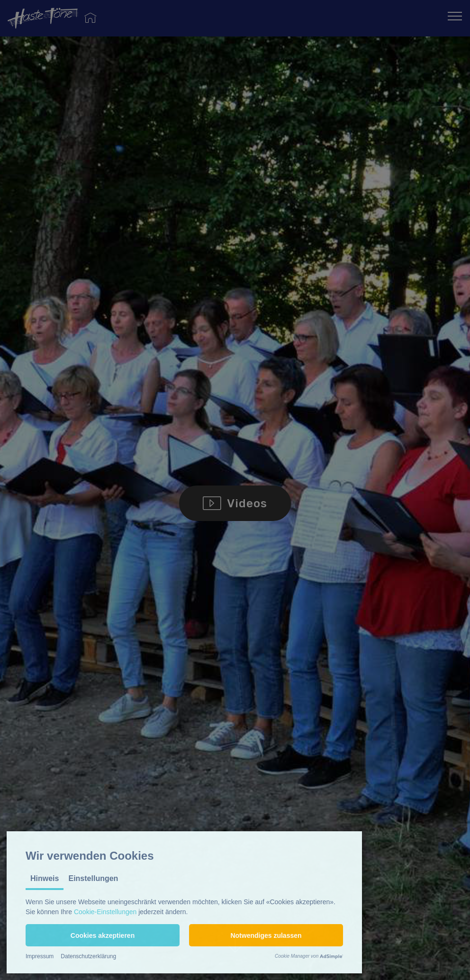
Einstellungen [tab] (93, 878)
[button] (103, 935)
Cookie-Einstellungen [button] (105, 912)
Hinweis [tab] (45, 878)
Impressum (40, 956)
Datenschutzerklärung (88, 956)
